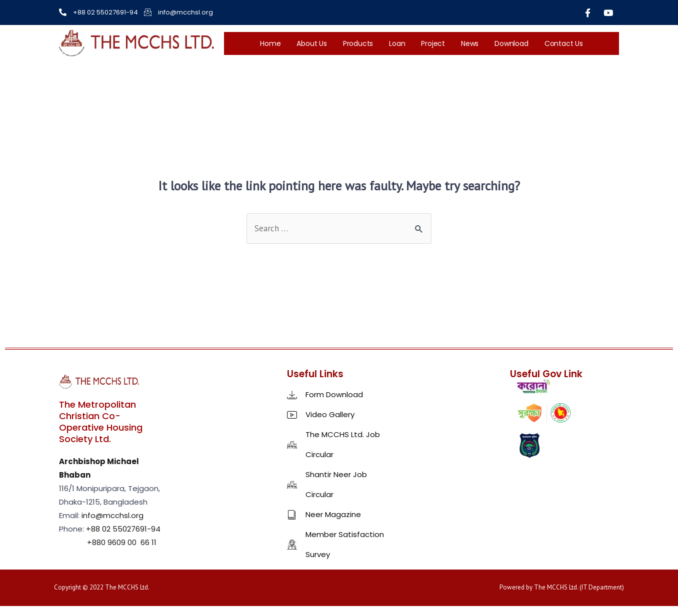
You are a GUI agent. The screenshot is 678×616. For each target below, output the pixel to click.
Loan (397, 43)
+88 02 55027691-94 (123, 529)
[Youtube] (608, 12)
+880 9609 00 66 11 (121, 542)
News (470, 43)
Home (270, 43)
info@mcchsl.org (112, 515)
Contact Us (564, 43)
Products (358, 43)
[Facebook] (588, 12)
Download (511, 43)
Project (433, 43)
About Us (311, 43)
